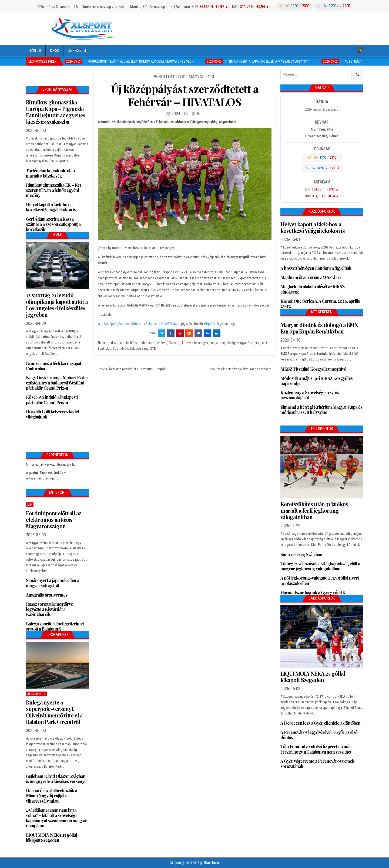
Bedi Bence (146, 343)
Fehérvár (161, 343)
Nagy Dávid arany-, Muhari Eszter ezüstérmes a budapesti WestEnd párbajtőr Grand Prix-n (57, 383)
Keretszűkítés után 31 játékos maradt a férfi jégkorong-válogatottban (314, 510)
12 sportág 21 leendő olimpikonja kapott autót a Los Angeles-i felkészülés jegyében (57, 305)
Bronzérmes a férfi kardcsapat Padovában (53, 366)
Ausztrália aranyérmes (47, 595)
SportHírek (120, 348)
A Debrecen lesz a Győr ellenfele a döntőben (320, 723)
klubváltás (189, 343)
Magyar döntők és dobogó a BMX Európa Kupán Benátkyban (319, 328)
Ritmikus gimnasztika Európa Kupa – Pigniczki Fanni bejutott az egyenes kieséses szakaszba (56, 112)
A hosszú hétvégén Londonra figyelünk (316, 268)
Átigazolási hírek (125, 343)
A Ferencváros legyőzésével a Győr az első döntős (319, 735)
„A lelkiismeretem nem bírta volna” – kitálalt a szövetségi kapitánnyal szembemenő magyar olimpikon (56, 818)
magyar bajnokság (222, 343)
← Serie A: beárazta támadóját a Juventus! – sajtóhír (130, 369)
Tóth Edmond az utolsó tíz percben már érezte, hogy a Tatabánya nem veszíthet (316, 749)
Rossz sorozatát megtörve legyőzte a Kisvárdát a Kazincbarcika (49, 609)
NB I (258, 343)
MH (30, 505)
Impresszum (77, 50)
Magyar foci (201, 77)
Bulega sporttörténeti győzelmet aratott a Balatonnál (55, 626)
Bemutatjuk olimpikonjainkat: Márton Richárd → (242, 369)
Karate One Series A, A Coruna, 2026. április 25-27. (320, 304)
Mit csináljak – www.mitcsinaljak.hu (51, 464)
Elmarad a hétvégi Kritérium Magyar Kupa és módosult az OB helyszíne (321, 410)
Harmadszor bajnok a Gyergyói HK (313, 592)
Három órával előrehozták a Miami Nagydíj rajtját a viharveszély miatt (51, 796)
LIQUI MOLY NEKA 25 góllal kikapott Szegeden (51, 838)
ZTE (153, 348)
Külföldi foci (173, 77)
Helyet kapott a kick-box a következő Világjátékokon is (51, 207)
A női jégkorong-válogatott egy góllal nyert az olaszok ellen (320, 580)
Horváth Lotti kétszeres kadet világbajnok (52, 414)
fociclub (175, 343)
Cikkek (54, 50)
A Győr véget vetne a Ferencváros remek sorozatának (317, 764)
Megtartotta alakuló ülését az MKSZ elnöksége (312, 289)
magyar (203, 343)
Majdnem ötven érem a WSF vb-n (311, 277)
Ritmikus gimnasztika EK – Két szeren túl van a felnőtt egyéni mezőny (53, 190)
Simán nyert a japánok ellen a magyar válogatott (53, 583)
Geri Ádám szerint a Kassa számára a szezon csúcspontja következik (53, 224)
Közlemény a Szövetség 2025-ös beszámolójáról (310, 395)
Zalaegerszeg (139, 348)
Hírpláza (210, 324)
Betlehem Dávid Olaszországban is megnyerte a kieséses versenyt (56, 779)
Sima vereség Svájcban (301, 554)
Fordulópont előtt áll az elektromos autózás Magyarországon (53, 520)
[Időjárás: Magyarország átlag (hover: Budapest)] (313, 6)
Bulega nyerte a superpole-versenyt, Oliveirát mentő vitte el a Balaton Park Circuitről (54, 712)
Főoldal (36, 50)
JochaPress (37, 694)
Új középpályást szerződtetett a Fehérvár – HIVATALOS (185, 95)
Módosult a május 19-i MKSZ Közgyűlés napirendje (316, 381)
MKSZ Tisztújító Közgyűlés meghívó (313, 369)
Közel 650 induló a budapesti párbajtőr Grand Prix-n (52, 400)
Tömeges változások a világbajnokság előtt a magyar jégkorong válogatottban (320, 566)
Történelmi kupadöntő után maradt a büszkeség (50, 173)
